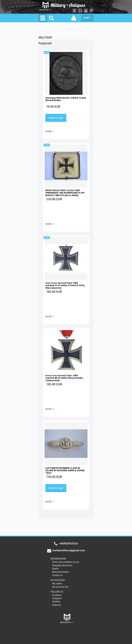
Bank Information (61, 572)
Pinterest (91, 11)
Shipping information (62, 565)
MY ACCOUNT (58, 580)
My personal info (60, 587)
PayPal (55, 569)
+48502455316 (66, 544)
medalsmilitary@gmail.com (66, 551)
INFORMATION (58, 559)
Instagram (80, 11)
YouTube (86, 11)
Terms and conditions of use (66, 562)
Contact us (57, 575)
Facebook (74, 11)
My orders (57, 583)
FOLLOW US (57, 592)
